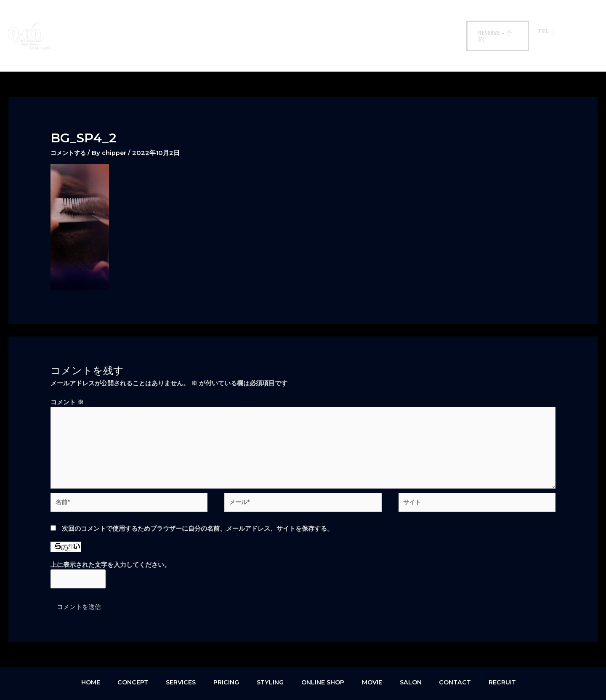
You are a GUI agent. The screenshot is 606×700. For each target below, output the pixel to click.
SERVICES (164, 21)
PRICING (202, 21)
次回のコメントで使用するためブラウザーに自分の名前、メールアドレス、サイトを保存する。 (198, 504)
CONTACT (398, 21)
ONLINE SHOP (285, 21)
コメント (67, 373)
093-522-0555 (575, 21)
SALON (361, 21)
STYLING (240, 21)
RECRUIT (437, 21)
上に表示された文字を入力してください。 (110, 541)
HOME (88, 21)
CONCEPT (124, 21)
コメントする (69, 123)
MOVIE (328, 21)
